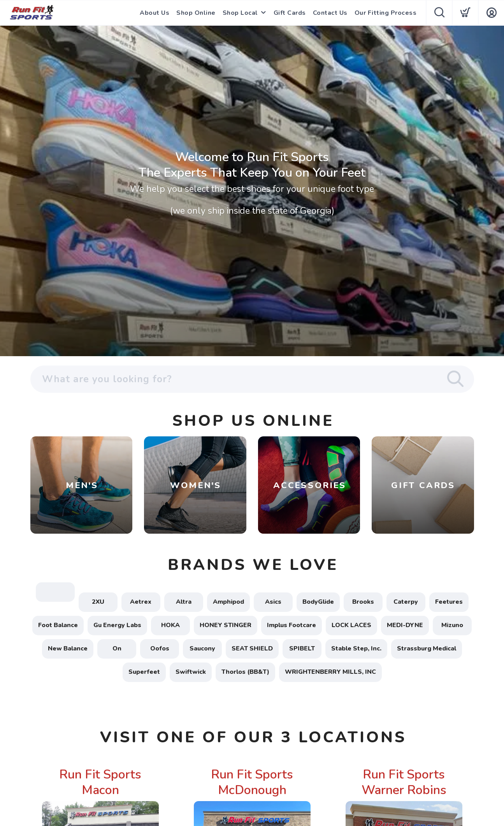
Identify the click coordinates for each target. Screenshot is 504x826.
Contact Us (330, 13)
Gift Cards (290, 13)
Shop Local (240, 13)
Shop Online (196, 13)
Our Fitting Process (386, 13)
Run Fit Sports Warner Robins (404, 782)
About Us (155, 13)
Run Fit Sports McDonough (252, 782)
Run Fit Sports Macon (100, 782)
